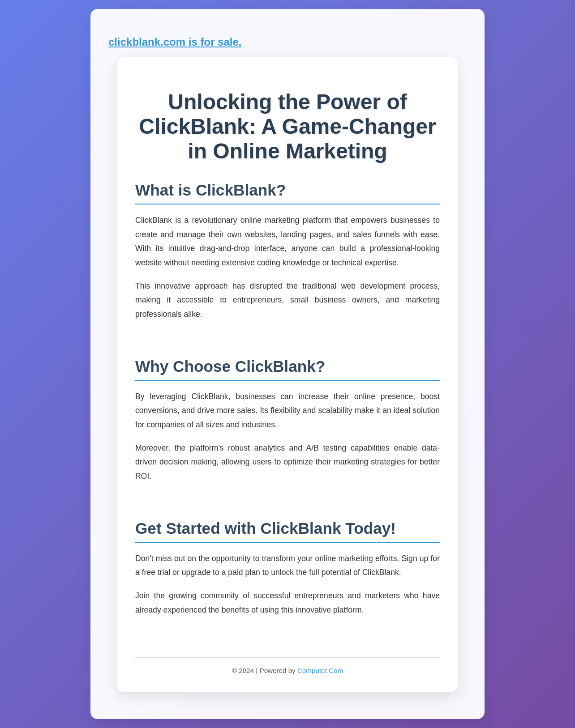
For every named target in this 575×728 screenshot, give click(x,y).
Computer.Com (320, 671)
